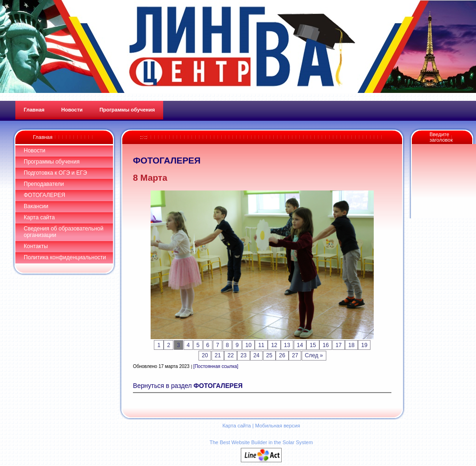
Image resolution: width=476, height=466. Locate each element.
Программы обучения (52, 162)
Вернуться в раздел (188, 386)
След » (314, 355)
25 (269, 355)
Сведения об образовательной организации (63, 232)
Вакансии (36, 206)
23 (243, 355)
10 (248, 345)
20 (205, 355)
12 (274, 345)
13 (287, 345)
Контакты (36, 246)
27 (295, 355)
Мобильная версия (278, 426)
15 (313, 345)
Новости (34, 151)
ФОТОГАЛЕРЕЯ (44, 195)
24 (256, 355)
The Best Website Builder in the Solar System (261, 442)
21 (218, 355)
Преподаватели (44, 184)
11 (261, 345)
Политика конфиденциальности (65, 257)
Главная (43, 137)
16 (326, 345)
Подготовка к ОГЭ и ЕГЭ (55, 173)
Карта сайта (39, 217)
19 (364, 345)
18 (351, 345)
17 (339, 345)
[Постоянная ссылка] (216, 366)
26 (282, 355)
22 (230, 355)
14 (300, 345)
